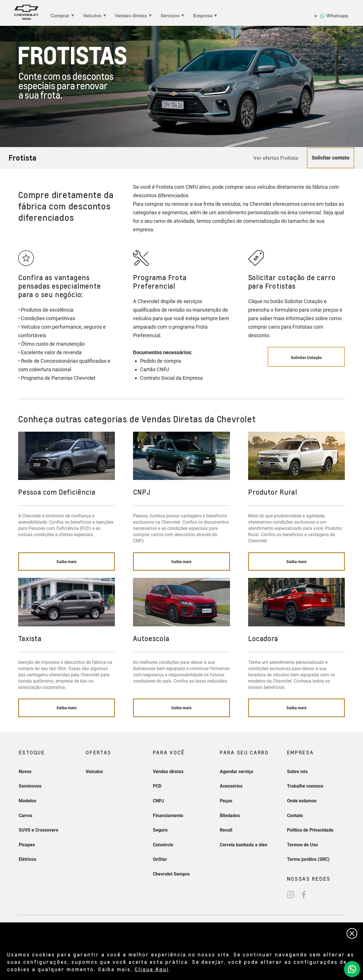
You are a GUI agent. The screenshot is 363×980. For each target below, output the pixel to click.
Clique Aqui (152, 969)
